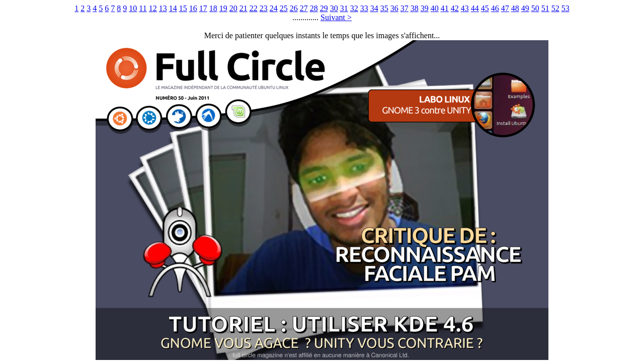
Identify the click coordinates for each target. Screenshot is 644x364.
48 (515, 8)
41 (445, 8)
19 (223, 8)
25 (284, 8)
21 (244, 8)
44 (475, 8)
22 (254, 8)
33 (364, 8)
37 (405, 8)
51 (545, 8)
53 (566, 8)
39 (425, 8)
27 (304, 8)
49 (525, 8)
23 (264, 8)
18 (213, 8)
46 (495, 8)
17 (203, 8)
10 (133, 8)
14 (173, 8)
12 (153, 8)
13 (163, 8)
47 (505, 8)
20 (233, 8)
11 (143, 8)
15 (183, 8)
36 (394, 8)
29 (324, 8)
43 (465, 8)
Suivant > (336, 17)
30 (334, 8)
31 (344, 8)
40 (435, 8)
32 (354, 8)
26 (294, 8)
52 (555, 8)
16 (193, 8)
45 (485, 8)
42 (455, 8)
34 (374, 8)
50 (535, 8)
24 (274, 8)
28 (314, 8)
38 (415, 8)
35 (384, 8)
